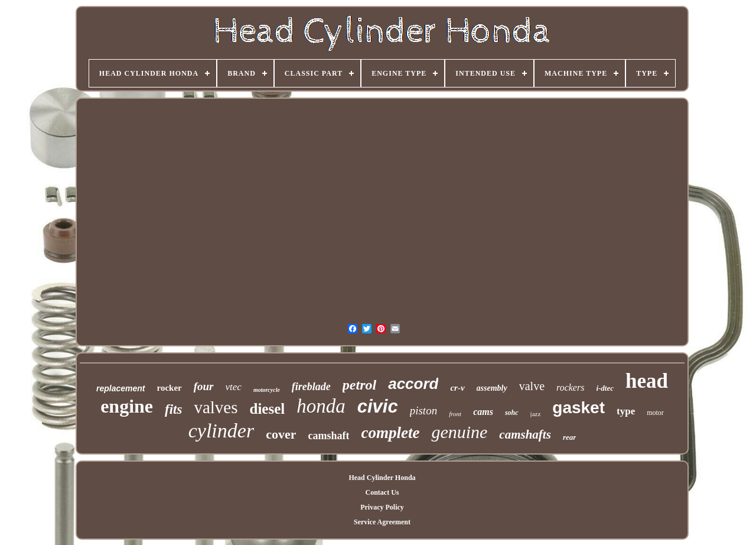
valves (216, 407)
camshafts (525, 434)
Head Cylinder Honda (382, 478)
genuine (459, 432)
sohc (512, 413)
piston (423, 411)
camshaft (328, 436)
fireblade (311, 387)
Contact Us (382, 492)
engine (127, 406)
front (455, 414)
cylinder (221, 431)
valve (532, 386)
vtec (234, 387)
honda (321, 406)
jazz (536, 414)
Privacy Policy (382, 507)
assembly (492, 388)
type (626, 411)
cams (483, 412)
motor (655, 413)
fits (173, 409)
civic (378, 406)
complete (390, 433)
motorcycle (267, 390)
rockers (570, 387)
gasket (579, 408)
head (647, 381)
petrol (359, 385)
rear (569, 437)
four (204, 386)
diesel (268, 409)
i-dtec (605, 388)
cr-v (457, 388)
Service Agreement (382, 522)
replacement (120, 388)
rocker (170, 388)
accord (413, 384)
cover (281, 434)
